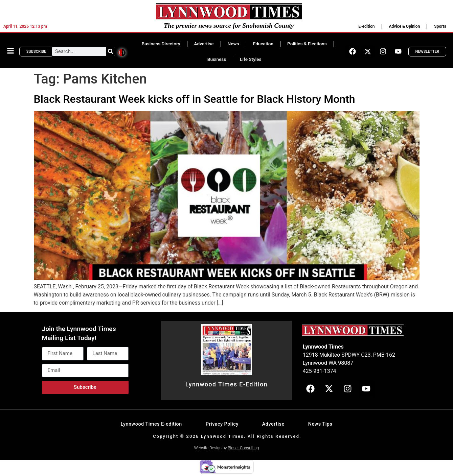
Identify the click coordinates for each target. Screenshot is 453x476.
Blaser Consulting (243, 448)
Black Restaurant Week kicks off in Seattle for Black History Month (195, 99)
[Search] (111, 51)
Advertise (204, 44)
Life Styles (251, 59)
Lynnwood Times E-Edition (226, 384)
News (233, 44)
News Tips (320, 424)
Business (217, 59)
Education (263, 44)
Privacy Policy (222, 424)
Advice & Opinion (405, 26)
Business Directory (161, 44)
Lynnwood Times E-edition (151, 424)
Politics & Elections (307, 44)
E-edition (366, 26)
